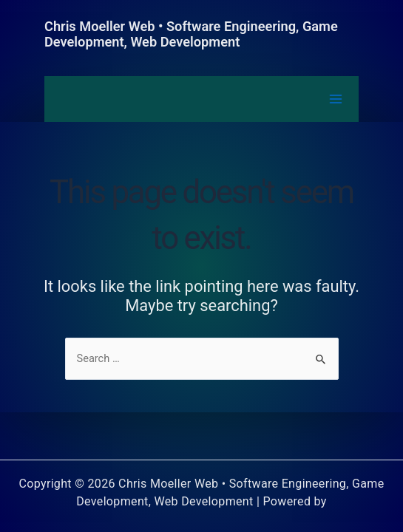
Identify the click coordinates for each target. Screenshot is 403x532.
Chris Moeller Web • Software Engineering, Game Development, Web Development (191, 34)
